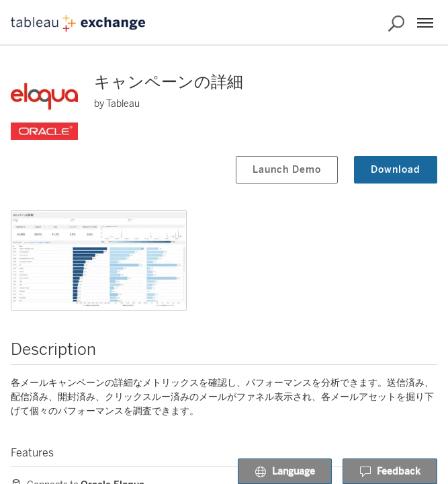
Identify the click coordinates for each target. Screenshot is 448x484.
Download (396, 170)
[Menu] (425, 23)
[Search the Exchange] (396, 24)
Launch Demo (287, 170)
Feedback (390, 472)
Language (285, 472)
